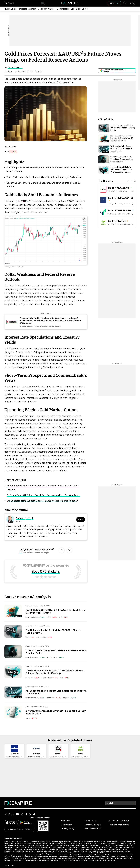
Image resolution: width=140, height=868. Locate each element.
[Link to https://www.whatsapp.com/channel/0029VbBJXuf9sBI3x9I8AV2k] (30, 814)
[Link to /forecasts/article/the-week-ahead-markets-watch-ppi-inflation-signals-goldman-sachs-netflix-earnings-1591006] (56, 670)
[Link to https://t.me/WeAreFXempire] (26, 814)
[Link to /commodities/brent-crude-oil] (35, 617)
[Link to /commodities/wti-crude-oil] (55, 658)
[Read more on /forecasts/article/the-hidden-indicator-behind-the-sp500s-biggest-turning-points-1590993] (13, 631)
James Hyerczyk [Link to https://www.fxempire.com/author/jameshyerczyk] (25, 518)
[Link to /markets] (52, 9)
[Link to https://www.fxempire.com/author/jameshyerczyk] (15, 67)
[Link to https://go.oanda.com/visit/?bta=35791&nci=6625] (117, 212)
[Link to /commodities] (63, 9)
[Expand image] (84, 219)
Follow (81, 519)
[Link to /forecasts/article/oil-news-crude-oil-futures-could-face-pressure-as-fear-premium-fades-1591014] (56, 650)
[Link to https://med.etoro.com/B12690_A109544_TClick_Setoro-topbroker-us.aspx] (117, 223)
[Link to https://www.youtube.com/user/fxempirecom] (17, 814)
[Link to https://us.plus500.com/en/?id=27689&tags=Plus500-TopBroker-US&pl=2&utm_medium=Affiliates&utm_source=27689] (117, 201)
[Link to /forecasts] (22, 9)
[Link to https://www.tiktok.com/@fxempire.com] (34, 814)
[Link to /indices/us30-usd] (32, 678)
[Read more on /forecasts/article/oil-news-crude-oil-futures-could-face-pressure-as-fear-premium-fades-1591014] (13, 652)
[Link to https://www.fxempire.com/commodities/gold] (12, 152)
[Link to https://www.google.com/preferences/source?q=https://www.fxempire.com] (117, 71)
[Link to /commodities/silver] (31, 718)
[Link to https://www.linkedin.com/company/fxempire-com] (13, 814)
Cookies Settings (93, 825)
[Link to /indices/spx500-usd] (44, 637)
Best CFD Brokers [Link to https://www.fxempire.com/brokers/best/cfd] (46, 572)
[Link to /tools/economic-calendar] (37, 9)
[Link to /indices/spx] (63, 617)
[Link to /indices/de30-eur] (54, 698)
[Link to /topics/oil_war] (85, 9)
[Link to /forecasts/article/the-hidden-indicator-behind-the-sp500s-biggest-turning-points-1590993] (56, 630)
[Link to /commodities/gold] (52, 617)
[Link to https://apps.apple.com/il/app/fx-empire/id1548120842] (12, 823)
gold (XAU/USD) (24, 201)
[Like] (62, 550)
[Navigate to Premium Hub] (18, 616)
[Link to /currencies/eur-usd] (69, 698)
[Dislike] (69, 550)
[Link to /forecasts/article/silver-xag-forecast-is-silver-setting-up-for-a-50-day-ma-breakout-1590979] (56, 710)
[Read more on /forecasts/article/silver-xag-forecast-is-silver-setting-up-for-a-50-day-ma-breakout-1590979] (13, 712)
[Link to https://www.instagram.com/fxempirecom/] (22, 814)
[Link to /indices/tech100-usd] (50, 678)
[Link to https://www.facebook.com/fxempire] (9, 814)
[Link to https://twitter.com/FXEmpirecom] (6, 814)
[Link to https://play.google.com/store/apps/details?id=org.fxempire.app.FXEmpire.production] (27, 823)
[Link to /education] (76, 9)
